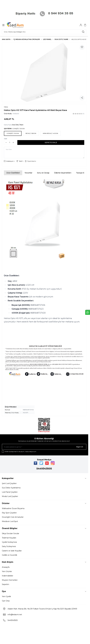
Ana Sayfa (6, 39)
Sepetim (5, 584)
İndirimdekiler (8, 576)
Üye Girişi (6, 601)
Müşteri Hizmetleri (10, 580)
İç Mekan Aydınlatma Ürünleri (27, 39)
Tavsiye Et (80, 173)
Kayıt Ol (80, 447)
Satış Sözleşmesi (9, 546)
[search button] (83, 32)
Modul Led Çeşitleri (10, 496)
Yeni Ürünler (7, 571)
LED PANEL (47, 39)
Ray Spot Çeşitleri (9, 513)
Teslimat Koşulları (9, 538)
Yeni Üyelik (6, 596)
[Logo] (18, 25)
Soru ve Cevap (43, 173)
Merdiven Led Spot (10, 521)
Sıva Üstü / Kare (61, 39)
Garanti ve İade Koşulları (12, 551)
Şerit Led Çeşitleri (9, 483)
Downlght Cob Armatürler (13, 517)
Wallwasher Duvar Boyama (13, 508)
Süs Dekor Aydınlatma (11, 488)
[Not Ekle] (44, 153)
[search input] (44, 32)
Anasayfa (6, 567)
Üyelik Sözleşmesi (9, 542)
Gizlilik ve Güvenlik (10, 555)
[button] (13, 133)
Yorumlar (28, 173)
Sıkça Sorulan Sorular (11, 533)
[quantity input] (10, 142)
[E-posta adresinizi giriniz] (44, 447)
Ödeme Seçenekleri (63, 173)
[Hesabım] (81, 25)
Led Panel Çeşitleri (10, 492)
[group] (44, 72)
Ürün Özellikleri (13, 173)
